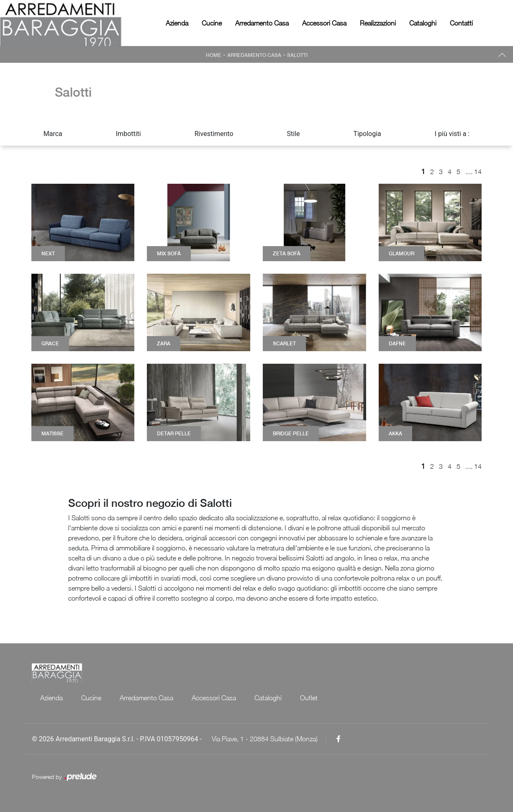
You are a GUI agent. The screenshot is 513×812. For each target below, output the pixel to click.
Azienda (177, 23)
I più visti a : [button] (452, 134)
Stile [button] (294, 134)
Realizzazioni (378, 23)
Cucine (212, 23)
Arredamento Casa (262, 23)
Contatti (461, 23)
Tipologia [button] (367, 134)
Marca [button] (53, 134)
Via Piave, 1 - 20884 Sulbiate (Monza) (265, 739)
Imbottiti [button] (128, 134)
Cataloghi (423, 23)
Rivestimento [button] (214, 134)
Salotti (297, 55)
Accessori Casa (324, 23)
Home (214, 55)
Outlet (309, 698)
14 (478, 172)
